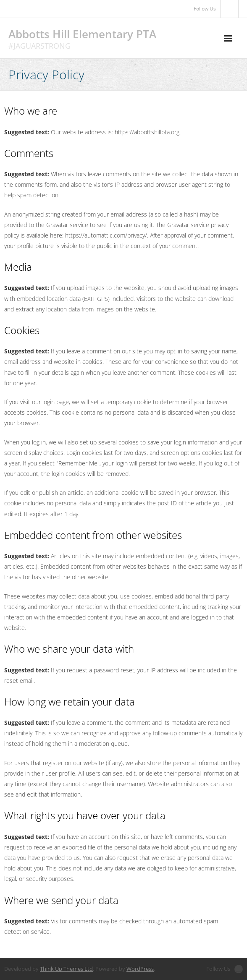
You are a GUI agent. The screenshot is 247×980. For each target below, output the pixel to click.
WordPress (140, 969)
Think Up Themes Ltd (66, 969)
